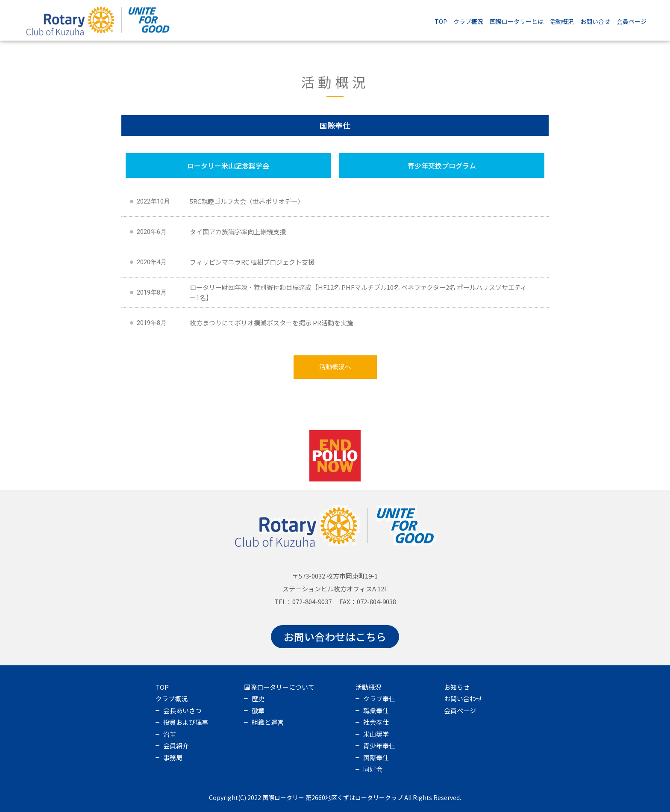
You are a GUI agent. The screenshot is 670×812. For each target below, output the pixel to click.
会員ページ (632, 21)
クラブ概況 (468, 21)
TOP (441, 21)
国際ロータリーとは (517, 21)
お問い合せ (595, 21)
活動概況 (562, 21)
